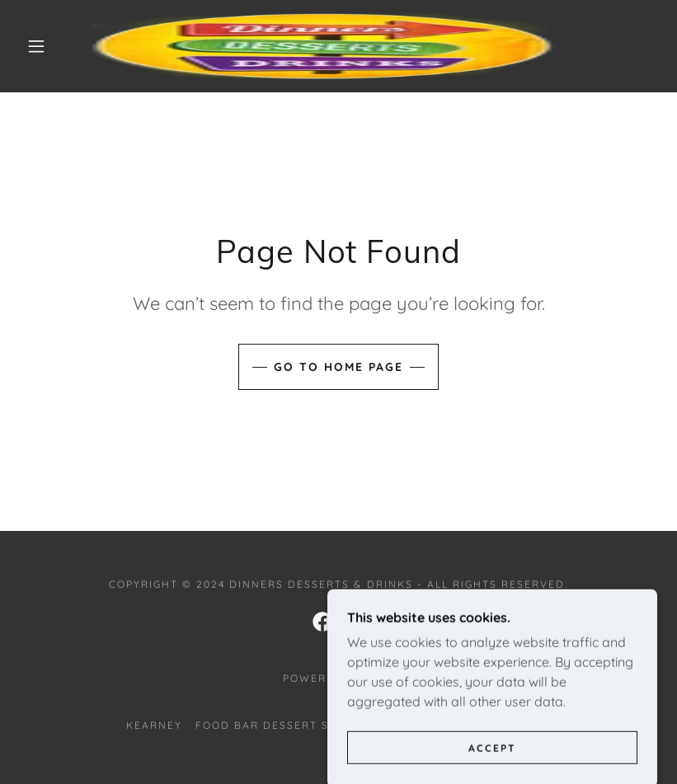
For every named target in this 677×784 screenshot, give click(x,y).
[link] (323, 46)
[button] (36, 46)
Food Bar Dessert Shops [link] (279, 725)
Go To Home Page (338, 367)
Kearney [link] (154, 725)
